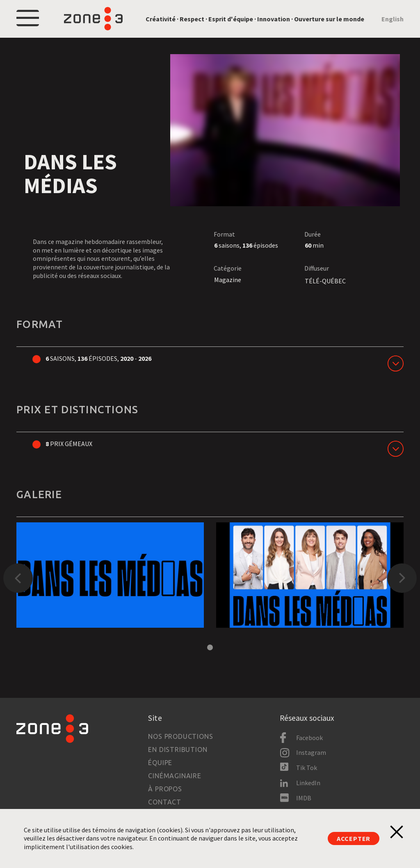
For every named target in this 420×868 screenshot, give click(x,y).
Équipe (160, 763)
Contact (165, 802)
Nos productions (180, 736)
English (393, 19)
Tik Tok (307, 768)
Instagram (311, 752)
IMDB (304, 798)
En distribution (178, 750)
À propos (165, 789)
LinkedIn (308, 783)
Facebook (309, 738)
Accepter (354, 838)
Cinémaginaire (175, 776)
